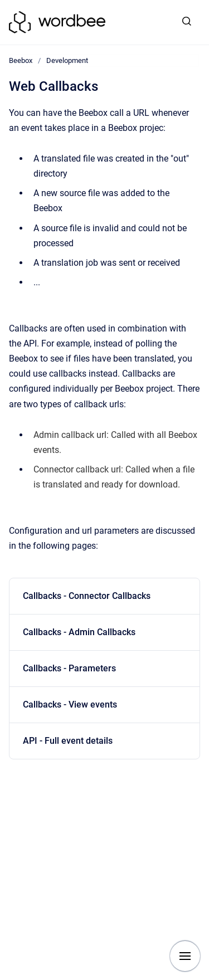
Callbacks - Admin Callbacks (79, 632)
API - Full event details (68, 741)
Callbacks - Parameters (69, 668)
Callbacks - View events (70, 704)
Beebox (21, 60)
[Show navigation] (185, 956)
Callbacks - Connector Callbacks (87, 596)
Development (67, 60)
